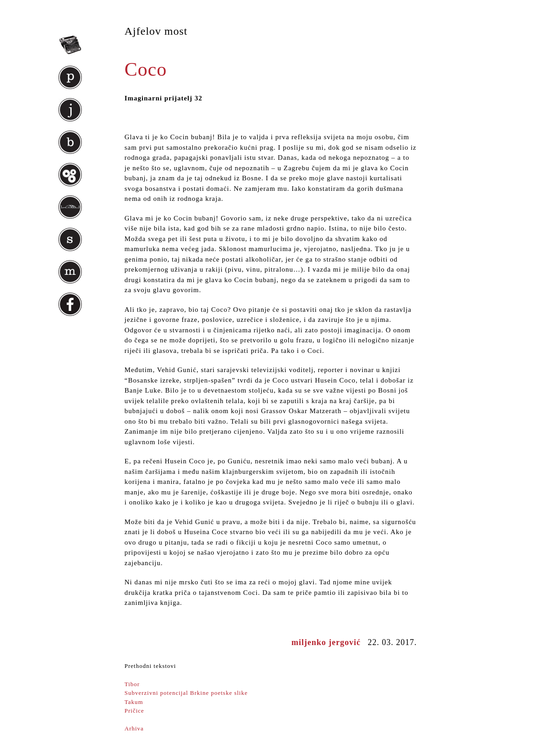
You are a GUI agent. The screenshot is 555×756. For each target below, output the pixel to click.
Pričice (135, 711)
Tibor (132, 684)
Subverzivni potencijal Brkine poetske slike (186, 693)
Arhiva (134, 728)
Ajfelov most (156, 31)
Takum (134, 702)
